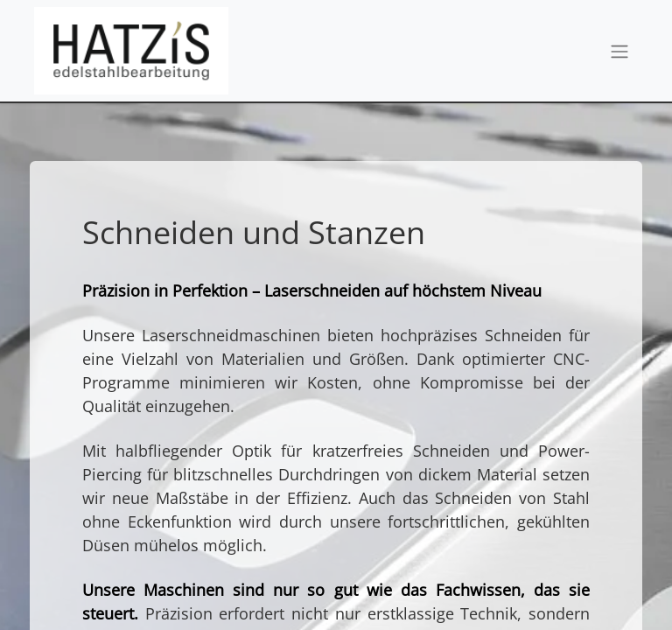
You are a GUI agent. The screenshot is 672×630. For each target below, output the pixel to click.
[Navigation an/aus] (619, 51)
